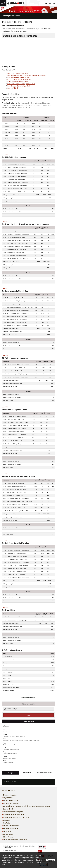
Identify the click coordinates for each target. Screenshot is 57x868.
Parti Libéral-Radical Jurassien (18, 73)
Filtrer (29, 715)
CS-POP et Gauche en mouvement (19, 80)
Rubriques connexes (12, 16)
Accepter (50, 860)
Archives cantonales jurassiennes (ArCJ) (17, 817)
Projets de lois (8, 797)
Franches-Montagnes (12, 709)
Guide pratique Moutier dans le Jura (15, 839)
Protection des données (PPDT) (14, 811)
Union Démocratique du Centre (18, 82)
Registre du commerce (11, 828)
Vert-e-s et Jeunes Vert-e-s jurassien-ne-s (21, 84)
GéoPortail (7, 822)
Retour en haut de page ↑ (28, 698)
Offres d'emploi (8, 836)
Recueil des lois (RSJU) (11, 800)
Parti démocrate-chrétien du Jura (18, 77)
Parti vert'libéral (13, 88)
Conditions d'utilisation (27, 845)
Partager (11, 772)
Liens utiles (7, 831)
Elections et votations (10, 794)
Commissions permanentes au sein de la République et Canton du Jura (27, 806)
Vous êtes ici (11, 781)
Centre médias (8, 834)
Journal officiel (8, 808)
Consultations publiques (11, 803)
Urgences (6, 820)
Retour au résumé (29, 721)
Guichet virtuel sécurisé (11, 825)
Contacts (6, 845)
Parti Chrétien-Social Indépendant (19, 86)
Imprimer (27, 772)
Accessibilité (7, 847)
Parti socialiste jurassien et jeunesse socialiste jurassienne (27, 75)
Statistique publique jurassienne (14, 814)
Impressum (14, 845)
